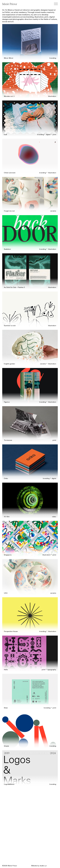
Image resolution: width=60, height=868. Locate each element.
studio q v (43, 866)
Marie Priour (10, 4)
